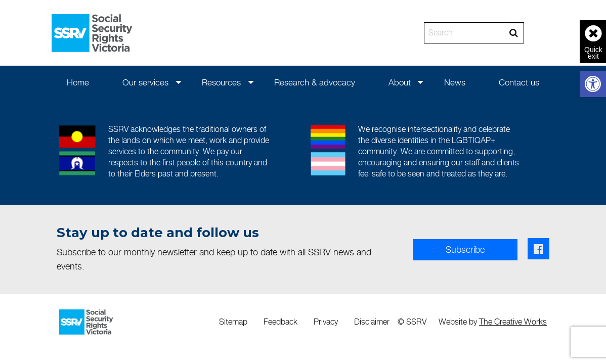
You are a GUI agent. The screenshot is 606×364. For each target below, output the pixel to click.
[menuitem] (78, 82)
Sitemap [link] (233, 322)
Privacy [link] (326, 322)
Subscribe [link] (465, 249)
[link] (593, 84)
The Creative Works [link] (513, 322)
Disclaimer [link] (372, 322)
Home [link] (78, 82)
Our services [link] (145, 82)
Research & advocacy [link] (315, 82)
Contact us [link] (519, 82)
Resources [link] (221, 82)
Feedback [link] (280, 322)
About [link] (400, 82)
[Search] (467, 33)
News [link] (455, 82)
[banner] (303, 33)
